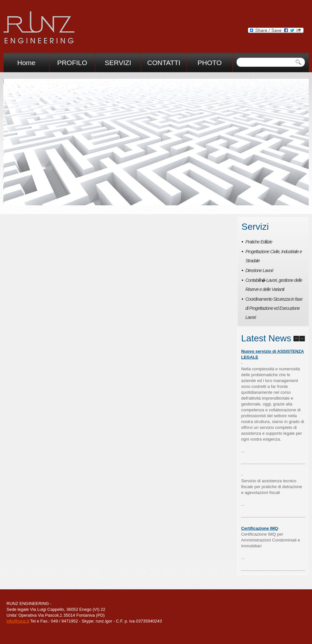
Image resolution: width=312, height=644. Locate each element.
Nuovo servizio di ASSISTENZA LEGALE (273, 354)
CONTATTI (164, 63)
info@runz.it (18, 621)
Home (26, 63)
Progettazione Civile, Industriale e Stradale (274, 256)
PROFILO (72, 63)
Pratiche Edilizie (259, 242)
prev (108, 197)
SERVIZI (118, 63)
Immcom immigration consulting (39, 29)
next (119, 197)
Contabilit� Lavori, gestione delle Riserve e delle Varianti (274, 285)
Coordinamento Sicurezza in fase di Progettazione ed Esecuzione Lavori (274, 308)
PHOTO (210, 63)
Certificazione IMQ (260, 528)
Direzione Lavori (259, 270)
